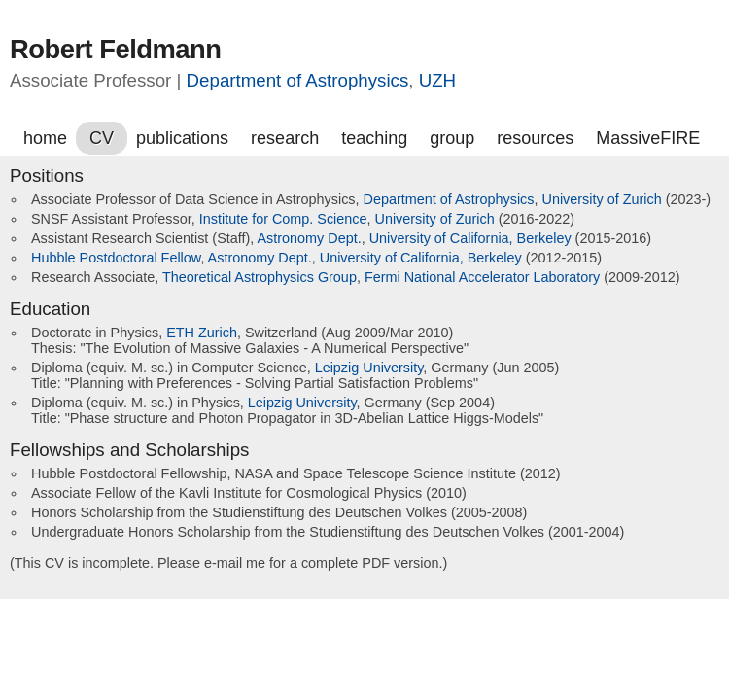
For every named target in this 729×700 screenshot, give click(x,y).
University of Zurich (602, 199)
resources (535, 138)
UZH (437, 80)
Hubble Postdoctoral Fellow (116, 258)
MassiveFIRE (648, 138)
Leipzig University (369, 367)
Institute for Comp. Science (283, 219)
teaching (374, 138)
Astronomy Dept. (309, 238)
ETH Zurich (202, 332)
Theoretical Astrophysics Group (260, 277)
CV (102, 138)
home (45, 138)
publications (182, 138)
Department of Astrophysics (298, 80)
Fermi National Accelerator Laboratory (482, 277)
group (452, 138)
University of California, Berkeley (470, 238)
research (285, 138)
